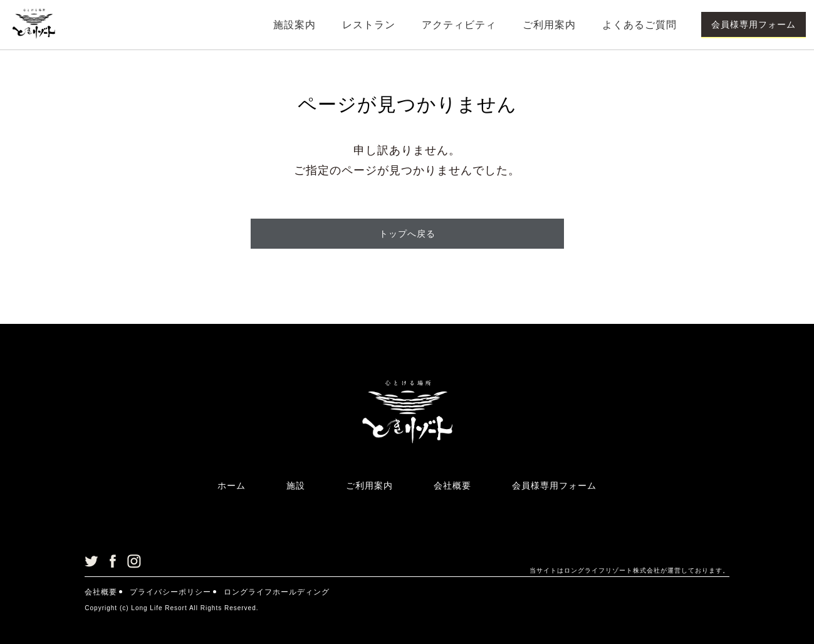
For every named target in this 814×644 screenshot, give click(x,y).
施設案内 (295, 25)
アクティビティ (459, 25)
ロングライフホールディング (277, 592)
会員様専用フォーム (754, 25)
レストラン (369, 25)
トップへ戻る (407, 234)
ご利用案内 (549, 25)
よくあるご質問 (639, 25)
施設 (296, 486)
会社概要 (452, 486)
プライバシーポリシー (170, 592)
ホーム (232, 486)
